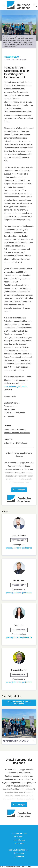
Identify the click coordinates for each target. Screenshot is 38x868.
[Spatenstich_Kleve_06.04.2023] (19, 723)
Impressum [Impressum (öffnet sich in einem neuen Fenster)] (19, 856)
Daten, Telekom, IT (11, 430)
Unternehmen (10, 443)
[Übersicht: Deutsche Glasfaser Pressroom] (18, 5)
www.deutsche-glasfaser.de (16, 387)
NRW (18, 443)
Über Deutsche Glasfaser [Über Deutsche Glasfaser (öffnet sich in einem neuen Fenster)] (19, 850)
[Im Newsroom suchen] (35, 5)
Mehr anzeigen (19, 490)
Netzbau (23, 443)
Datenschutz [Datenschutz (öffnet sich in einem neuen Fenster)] (19, 853)
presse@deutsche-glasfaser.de (19, 548)
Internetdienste (23, 433)
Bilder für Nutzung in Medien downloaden (19, 703)
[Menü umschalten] (3, 5)
